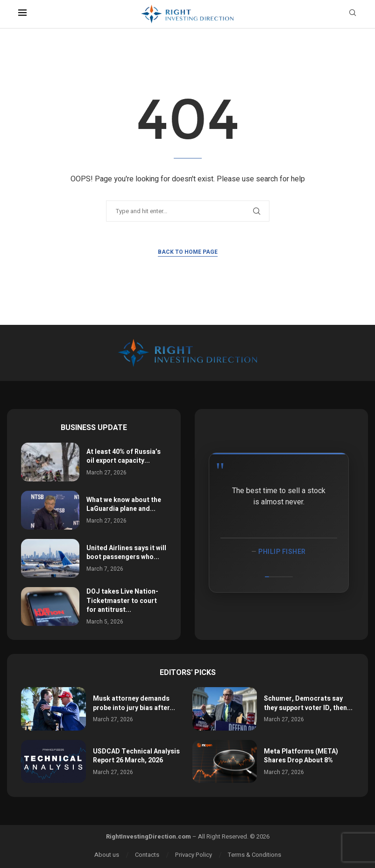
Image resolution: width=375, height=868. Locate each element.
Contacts (147, 855)
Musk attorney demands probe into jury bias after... (134, 703)
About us (107, 855)
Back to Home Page (188, 252)
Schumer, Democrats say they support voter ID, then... (308, 703)
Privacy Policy (194, 855)
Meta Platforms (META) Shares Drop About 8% (301, 756)
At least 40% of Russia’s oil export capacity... (124, 456)
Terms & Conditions (255, 855)
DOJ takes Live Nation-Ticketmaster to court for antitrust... (122, 601)
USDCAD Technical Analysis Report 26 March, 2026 (136, 756)
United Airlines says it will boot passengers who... (126, 553)
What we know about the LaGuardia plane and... (124, 505)
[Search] (353, 14)
